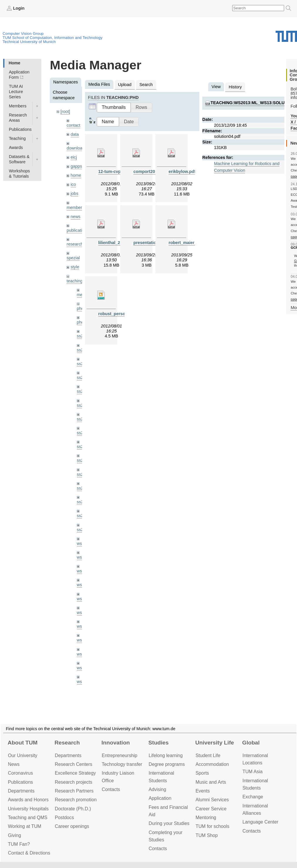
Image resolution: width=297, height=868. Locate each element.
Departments (21, 791)
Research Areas (18, 118)
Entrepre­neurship (119, 755)
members (75, 207)
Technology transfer (122, 764)
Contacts (111, 789)
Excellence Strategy (75, 773)
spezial (73, 258)
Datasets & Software (19, 159)
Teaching (17, 138)
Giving (15, 835)
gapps (76, 166)
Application (160, 798)
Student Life (208, 755)
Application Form (19, 75)
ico (73, 184)
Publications (20, 129)
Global (251, 743)
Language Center (260, 822)
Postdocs (64, 818)
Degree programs (167, 764)
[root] (65, 111)
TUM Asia (253, 772)
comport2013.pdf (150, 171)
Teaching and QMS (28, 818)
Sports (202, 773)
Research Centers (74, 764)
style (75, 267)
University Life (215, 743)
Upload (125, 85)
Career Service (211, 809)
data (75, 134)
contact (73, 125)
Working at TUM (25, 826)
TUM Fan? (19, 844)
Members (18, 106)
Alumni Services (212, 800)
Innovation (116, 743)
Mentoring (206, 818)
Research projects (74, 782)
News (14, 764)
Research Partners (74, 791)
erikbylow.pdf (182, 171)
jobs (74, 193)
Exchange (253, 797)
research (75, 244)
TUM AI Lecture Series (16, 92)
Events (203, 791)
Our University (23, 755)
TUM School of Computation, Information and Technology (53, 38)
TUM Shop (207, 835)
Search (146, 85)
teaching (74, 281)
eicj (74, 157)
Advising (157, 789)
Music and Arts (211, 782)
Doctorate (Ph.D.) (73, 809)
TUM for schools (212, 826)
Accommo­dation (212, 764)
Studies (158, 743)
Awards (16, 147)
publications (78, 230)
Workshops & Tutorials (19, 174)
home (76, 175)
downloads (77, 148)
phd (80, 308)
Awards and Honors (28, 800)
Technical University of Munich (29, 42)
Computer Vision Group (23, 34)
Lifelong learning (166, 755)
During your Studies (169, 823)
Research (67, 743)
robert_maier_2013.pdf (191, 243)
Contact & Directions (29, 853)
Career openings (72, 826)
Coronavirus (20, 773)
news (76, 217)
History (235, 87)
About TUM (23, 743)
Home (14, 63)
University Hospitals (28, 809)
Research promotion (76, 800)
